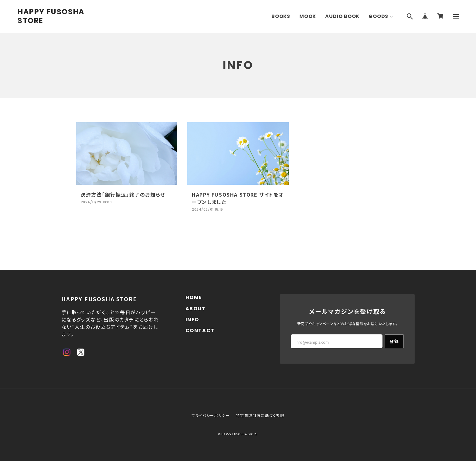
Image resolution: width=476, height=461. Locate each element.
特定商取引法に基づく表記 (260, 415)
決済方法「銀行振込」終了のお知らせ (123, 194)
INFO (192, 320)
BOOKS (281, 16)
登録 (394, 341)
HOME (194, 297)
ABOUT (196, 309)
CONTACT (200, 330)
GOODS (378, 16)
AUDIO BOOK (342, 16)
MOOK (308, 16)
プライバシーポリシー (211, 415)
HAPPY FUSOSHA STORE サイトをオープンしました (238, 198)
